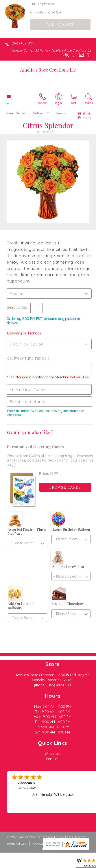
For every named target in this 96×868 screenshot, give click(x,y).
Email (84, 113)
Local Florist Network (74, 844)
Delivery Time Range (27, 358)
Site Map (48, 849)
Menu (9, 103)
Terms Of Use (17, 844)
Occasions (23, 113)
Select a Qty (17, 307)
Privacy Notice (42, 844)
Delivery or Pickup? (24, 333)
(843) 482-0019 (24, 43)
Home (9, 113)
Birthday (38, 113)
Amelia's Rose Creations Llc (48, 70)
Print (85, 118)
